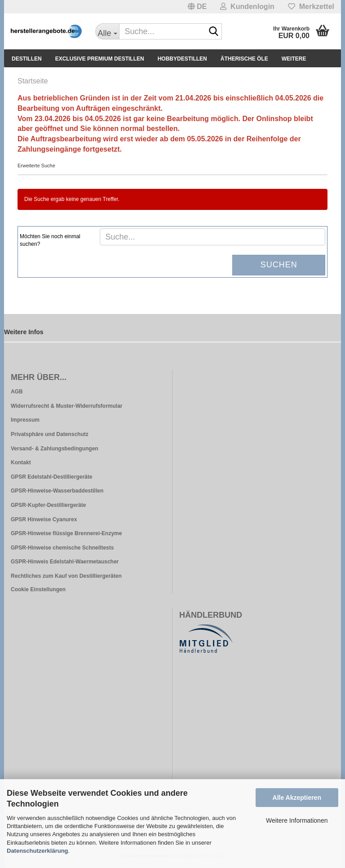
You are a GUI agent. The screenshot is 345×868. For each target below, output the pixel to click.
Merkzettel (311, 7)
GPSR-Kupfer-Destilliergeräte (48, 505)
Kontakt (21, 462)
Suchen (279, 265)
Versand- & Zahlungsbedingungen (55, 449)
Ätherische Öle (244, 59)
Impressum (25, 420)
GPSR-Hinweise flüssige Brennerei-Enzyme (66, 533)
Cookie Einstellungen (38, 589)
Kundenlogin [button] (247, 7)
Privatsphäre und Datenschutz (50, 434)
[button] (197, 7)
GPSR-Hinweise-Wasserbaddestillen (57, 491)
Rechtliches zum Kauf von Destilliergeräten (66, 576)
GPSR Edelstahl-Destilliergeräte (51, 477)
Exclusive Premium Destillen (100, 59)
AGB (17, 392)
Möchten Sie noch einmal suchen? (50, 240)
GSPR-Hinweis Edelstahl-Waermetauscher (65, 562)
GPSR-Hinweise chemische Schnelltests (62, 548)
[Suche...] (107, 31)
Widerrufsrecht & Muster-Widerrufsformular (66, 406)
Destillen (27, 59)
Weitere (294, 59)
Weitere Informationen (297, 820)
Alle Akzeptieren (297, 798)
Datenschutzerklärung (38, 851)
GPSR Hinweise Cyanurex (44, 519)
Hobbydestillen (182, 59)
